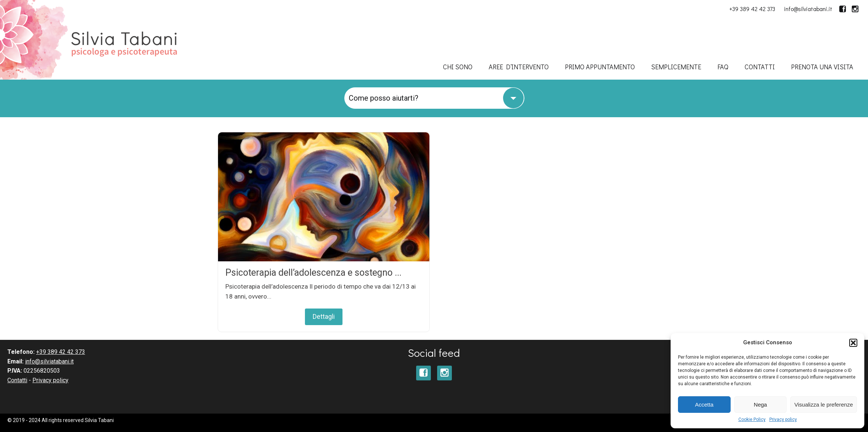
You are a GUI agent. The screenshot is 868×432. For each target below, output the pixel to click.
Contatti (760, 67)
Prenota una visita (822, 67)
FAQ (723, 67)
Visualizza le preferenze (824, 405)
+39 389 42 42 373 (752, 9)
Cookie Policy (752, 419)
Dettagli (324, 316)
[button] (853, 343)
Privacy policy (783, 419)
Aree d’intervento (519, 67)
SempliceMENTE (676, 67)
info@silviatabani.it (808, 9)
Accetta (704, 405)
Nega (760, 405)
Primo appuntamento (600, 67)
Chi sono (458, 67)
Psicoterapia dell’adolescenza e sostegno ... (313, 273)
